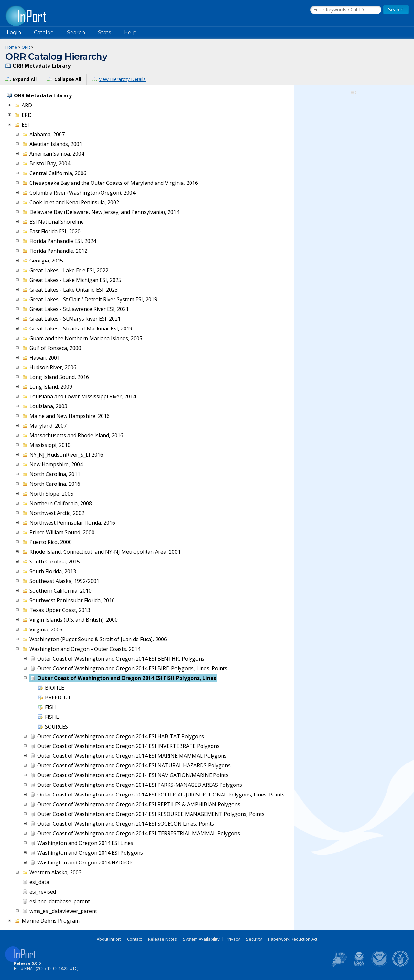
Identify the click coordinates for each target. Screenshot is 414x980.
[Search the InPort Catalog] (346, 10)
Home (11, 47)
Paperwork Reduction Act (293, 939)
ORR (26, 47)
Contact (135, 939)
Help (130, 33)
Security (254, 939)
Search (76, 33)
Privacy (233, 939)
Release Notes (163, 939)
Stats (104, 33)
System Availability (201, 939)
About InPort (109, 939)
